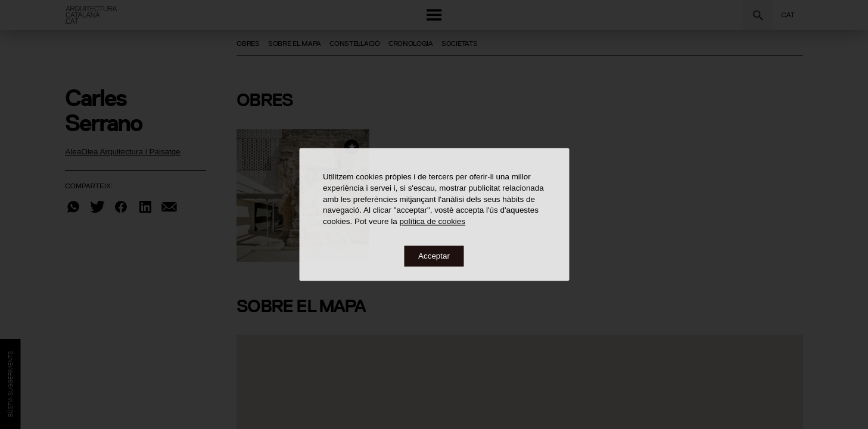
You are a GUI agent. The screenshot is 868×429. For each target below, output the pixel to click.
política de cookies (432, 222)
